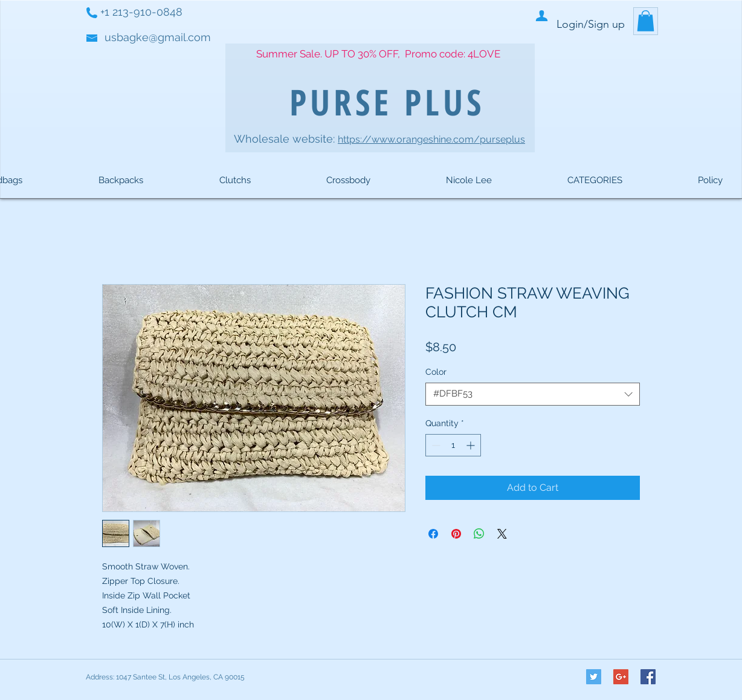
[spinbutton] (453, 445)
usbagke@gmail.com (158, 37)
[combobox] (533, 394)
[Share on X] (502, 534)
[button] (646, 21)
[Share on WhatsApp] (479, 534)
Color (436, 372)
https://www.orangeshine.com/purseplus (431, 139)
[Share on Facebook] (433, 534)
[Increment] (472, 445)
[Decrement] (435, 445)
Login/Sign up (591, 24)
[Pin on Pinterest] (456, 534)
